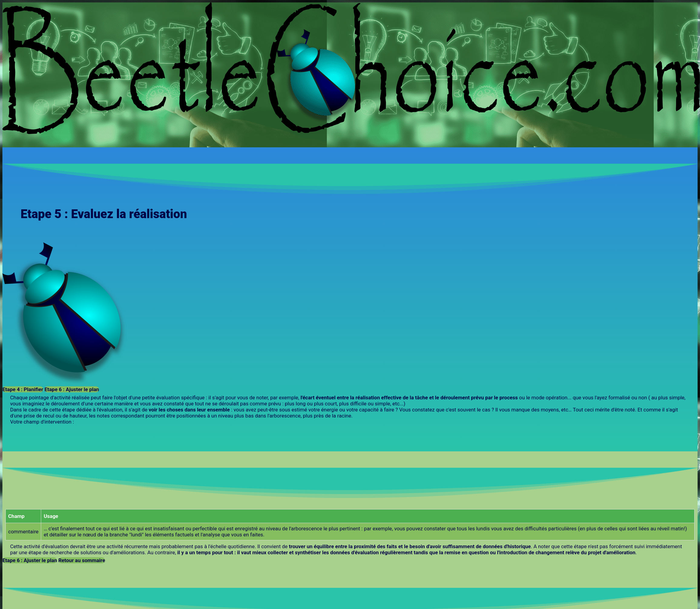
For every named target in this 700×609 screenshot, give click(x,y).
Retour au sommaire (82, 560)
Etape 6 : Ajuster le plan (72, 389)
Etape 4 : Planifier (23, 389)
